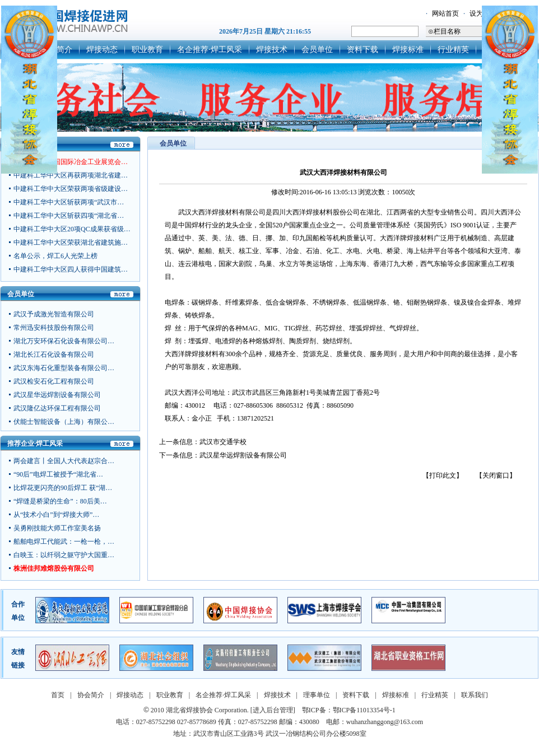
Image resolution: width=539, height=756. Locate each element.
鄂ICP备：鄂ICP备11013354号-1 (349, 710)
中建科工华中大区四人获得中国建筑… (71, 269)
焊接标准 (408, 50)
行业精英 (453, 50)
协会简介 (91, 695)
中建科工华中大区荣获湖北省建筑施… (71, 242)
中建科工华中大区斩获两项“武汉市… (69, 202)
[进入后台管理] (273, 710)
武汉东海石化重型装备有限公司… (64, 369)
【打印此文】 (443, 475)
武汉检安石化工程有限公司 (54, 382)
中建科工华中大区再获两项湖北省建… (71, 175)
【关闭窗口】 (496, 475)
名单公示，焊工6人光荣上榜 (55, 256)
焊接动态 (102, 50)
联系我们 (475, 695)
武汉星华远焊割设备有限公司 (57, 396)
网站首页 (445, 13)
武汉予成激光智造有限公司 (54, 315)
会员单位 (317, 50)
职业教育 (147, 50)
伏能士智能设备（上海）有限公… (64, 423)
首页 (58, 695)
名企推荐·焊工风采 (210, 50)
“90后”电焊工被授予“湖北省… (58, 474)
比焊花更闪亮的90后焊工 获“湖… (63, 488)
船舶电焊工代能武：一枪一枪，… (64, 542)
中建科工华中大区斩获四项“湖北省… (69, 216)
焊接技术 (272, 50)
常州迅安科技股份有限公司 (54, 329)
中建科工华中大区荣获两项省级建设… (71, 189)
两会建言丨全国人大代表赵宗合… (64, 461)
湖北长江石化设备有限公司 (54, 356)
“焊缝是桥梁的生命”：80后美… (60, 501)
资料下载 (363, 50)
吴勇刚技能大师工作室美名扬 (57, 528)
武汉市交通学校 (223, 442)
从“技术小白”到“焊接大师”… (56, 515)
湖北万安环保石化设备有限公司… (64, 342)
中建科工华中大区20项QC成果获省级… (72, 229)
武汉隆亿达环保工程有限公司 (57, 409)
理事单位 (317, 695)
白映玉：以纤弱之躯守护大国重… (64, 555)
